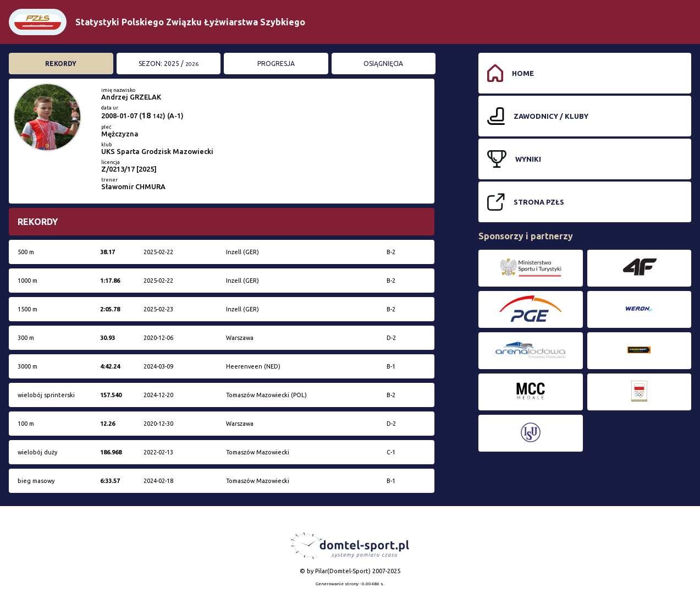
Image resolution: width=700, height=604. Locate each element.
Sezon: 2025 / (169, 64)
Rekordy (61, 64)
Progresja (276, 64)
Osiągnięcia (383, 64)
